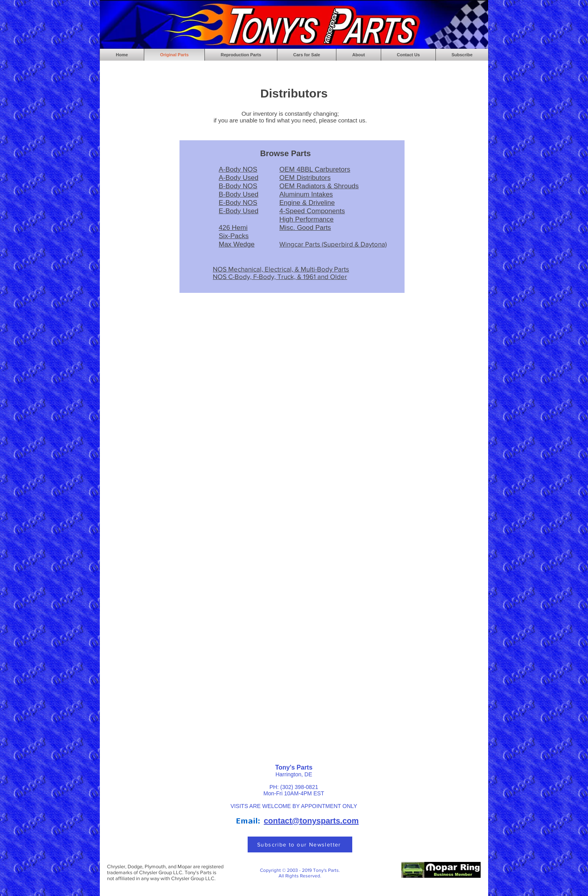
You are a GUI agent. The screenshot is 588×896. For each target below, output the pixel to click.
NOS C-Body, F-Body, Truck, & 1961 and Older (280, 276)
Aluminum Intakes (306, 194)
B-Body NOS (238, 186)
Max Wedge (237, 244)
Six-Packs (234, 236)
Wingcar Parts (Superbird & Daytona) (333, 244)
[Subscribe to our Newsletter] (300, 844)
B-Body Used (239, 194)
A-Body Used (239, 178)
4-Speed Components (312, 211)
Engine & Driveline (307, 203)
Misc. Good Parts (305, 228)
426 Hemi (233, 228)
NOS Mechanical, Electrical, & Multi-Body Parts (281, 269)
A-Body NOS (238, 169)
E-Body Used (239, 211)
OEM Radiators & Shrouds (319, 186)
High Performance (306, 219)
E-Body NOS (238, 203)
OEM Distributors (305, 178)
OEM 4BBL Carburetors (315, 169)
